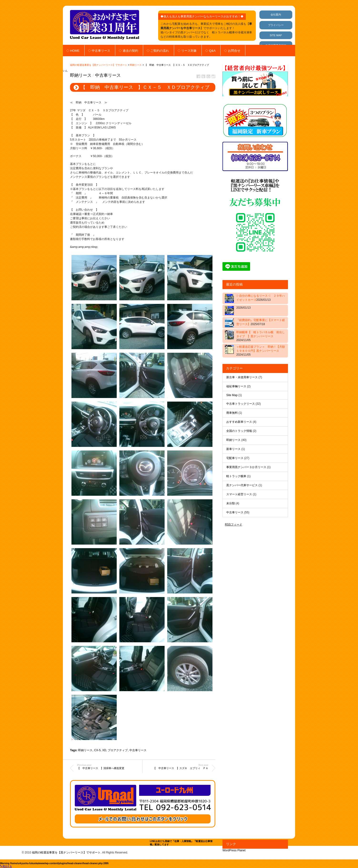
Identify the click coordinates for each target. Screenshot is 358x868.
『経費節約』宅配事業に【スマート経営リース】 (261, 322)
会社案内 (276, 15)
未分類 (231, 503)
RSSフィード (234, 525)
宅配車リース (235, 458)
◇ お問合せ (232, 51)
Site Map (232, 395)
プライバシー (276, 25)
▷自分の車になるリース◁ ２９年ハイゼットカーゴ (261, 298)
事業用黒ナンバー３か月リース (246, 467)
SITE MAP (276, 35)
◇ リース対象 (187, 51)
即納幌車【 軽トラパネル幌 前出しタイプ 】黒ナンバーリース (261, 336)
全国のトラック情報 (239, 431)
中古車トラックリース (241, 404)
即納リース (136, 65)
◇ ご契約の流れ (158, 51)
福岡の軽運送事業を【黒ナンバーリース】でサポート (99, 65)
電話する (6, 866)
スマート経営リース (239, 494)
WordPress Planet (234, 850)
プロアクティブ (118, 750)
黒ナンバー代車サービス (242, 485)
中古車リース (108, 75)
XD (104, 750)
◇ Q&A (210, 51)
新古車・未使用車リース (242, 377)
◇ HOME (73, 51)
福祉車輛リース (236, 386)
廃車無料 (232, 413)
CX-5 (97, 750)
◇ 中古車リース (99, 51)
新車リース (233, 449)
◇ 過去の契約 (128, 51)
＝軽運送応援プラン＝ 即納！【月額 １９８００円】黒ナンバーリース (261, 351)
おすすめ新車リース (239, 422)
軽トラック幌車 (236, 476)
